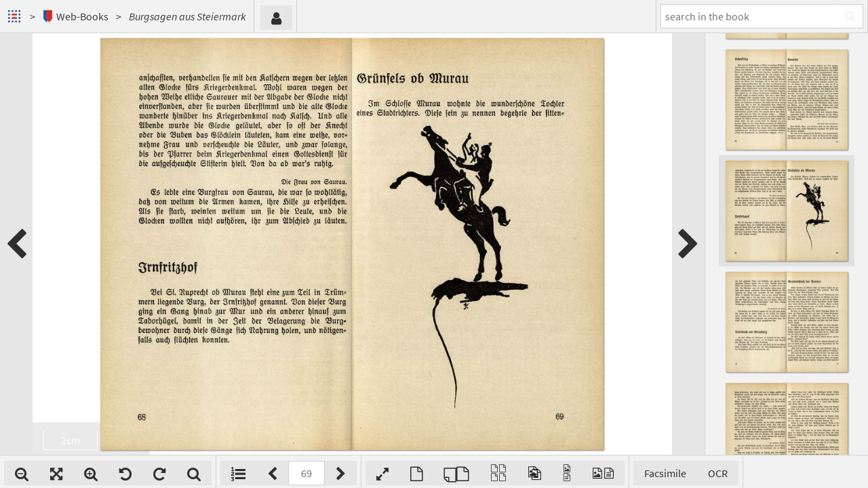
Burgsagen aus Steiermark (188, 16)
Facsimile (665, 473)
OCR (718, 473)
